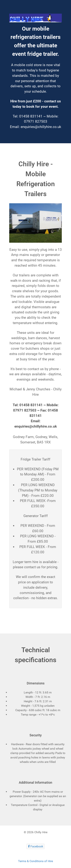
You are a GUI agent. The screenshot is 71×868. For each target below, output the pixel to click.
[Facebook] (35, 846)
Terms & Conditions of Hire (35, 861)
